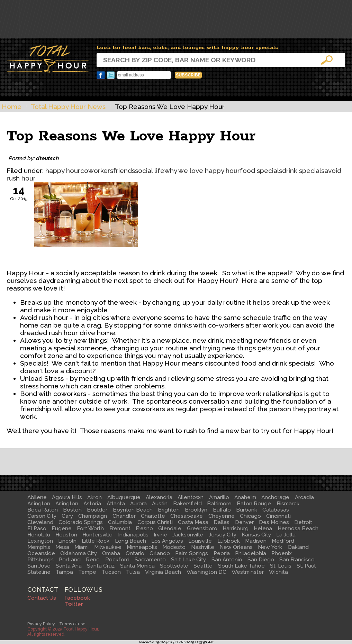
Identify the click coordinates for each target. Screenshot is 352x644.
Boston (72, 510)
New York (270, 547)
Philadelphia (251, 553)
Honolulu (39, 535)
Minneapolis (142, 547)
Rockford (117, 560)
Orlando (160, 553)
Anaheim (245, 497)
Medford (283, 541)
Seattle (203, 566)
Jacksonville (188, 535)
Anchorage (275, 497)
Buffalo (222, 510)
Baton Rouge (254, 504)
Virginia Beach (163, 572)
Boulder (97, 510)
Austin (160, 504)
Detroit (303, 522)
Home (12, 107)
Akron (94, 497)
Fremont (120, 528)
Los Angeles (167, 541)
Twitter (111, 75)
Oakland (298, 547)
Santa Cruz (101, 566)
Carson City (42, 516)
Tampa (64, 572)
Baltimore (219, 504)
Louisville (200, 541)
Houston (66, 535)
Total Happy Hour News (68, 107)
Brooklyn (196, 510)
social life (150, 171)
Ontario (135, 553)
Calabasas (276, 510)
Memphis (39, 547)
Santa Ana (69, 566)
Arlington (39, 504)
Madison (256, 541)
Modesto (174, 547)
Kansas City (256, 535)
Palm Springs (192, 553)
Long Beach (130, 541)
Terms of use (72, 624)
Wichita (278, 572)
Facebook (101, 75)
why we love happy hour (202, 171)
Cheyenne (222, 516)
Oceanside (41, 553)
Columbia (120, 522)
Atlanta (116, 504)
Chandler (124, 516)
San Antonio (227, 560)
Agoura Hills (67, 497)
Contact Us (42, 598)
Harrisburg (236, 528)
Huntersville (97, 535)
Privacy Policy (41, 624)
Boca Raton (43, 510)
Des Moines (274, 522)
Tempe (87, 572)
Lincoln (67, 541)
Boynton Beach (133, 510)
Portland (70, 560)
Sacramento (150, 560)
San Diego (261, 560)
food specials (261, 171)
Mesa (62, 547)
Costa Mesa (193, 522)
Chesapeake (187, 516)
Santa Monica (137, 566)
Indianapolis (133, 535)
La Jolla (286, 535)
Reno (93, 560)
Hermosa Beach (298, 528)
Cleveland (40, 522)
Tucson (111, 572)
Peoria (222, 553)
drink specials (303, 171)
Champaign (93, 516)
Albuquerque (124, 497)
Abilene (37, 497)
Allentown (191, 497)
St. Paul (306, 566)
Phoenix (282, 553)
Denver (244, 522)
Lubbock (229, 541)
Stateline (39, 572)
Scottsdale (174, 566)
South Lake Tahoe (241, 566)
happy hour (63, 171)
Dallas (222, 522)
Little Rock (96, 541)
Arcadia (304, 497)
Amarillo (219, 497)
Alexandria (159, 497)
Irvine (160, 535)
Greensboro (202, 528)
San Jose (39, 566)
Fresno (144, 528)
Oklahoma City (79, 553)
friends (124, 171)
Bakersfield (187, 504)
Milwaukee (108, 547)
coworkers (97, 171)
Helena (263, 528)
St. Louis (281, 566)
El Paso (37, 528)
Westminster (248, 572)
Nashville (203, 547)
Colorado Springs (81, 522)
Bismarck (288, 504)
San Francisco (297, 560)
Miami (82, 547)
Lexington (40, 541)
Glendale (170, 528)
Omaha (111, 553)
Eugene (62, 528)
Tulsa (133, 572)
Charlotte (153, 516)
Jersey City (223, 535)
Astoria (92, 504)
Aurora (138, 504)
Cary (67, 516)
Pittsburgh (40, 560)
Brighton (169, 510)
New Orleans (236, 547)
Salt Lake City (188, 560)
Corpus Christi (155, 522)
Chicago (250, 516)
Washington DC (206, 572)
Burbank (247, 510)
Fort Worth (90, 528)
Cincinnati (278, 516)
